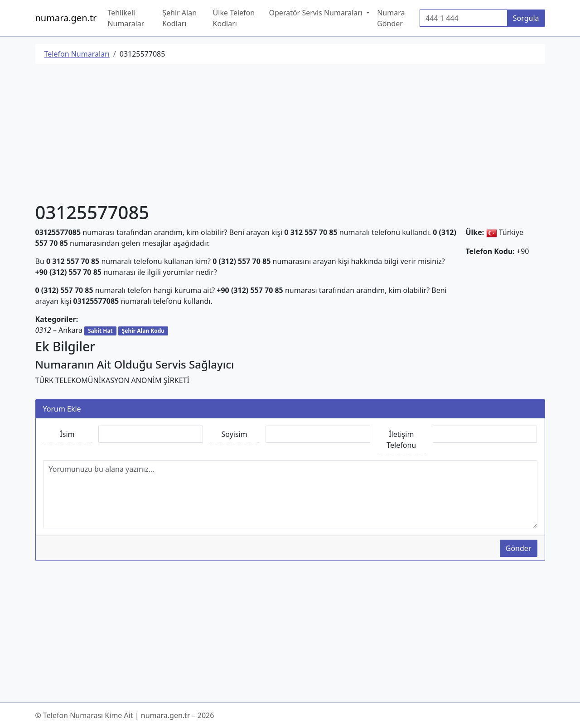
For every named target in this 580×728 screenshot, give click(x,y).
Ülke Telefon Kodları (234, 18)
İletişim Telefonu (401, 440)
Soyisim (234, 434)
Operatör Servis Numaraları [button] (317, 13)
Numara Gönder (391, 18)
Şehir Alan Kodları (179, 18)
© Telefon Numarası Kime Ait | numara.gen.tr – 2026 (125, 715)
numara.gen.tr (66, 18)
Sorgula (526, 18)
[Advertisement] (290, 134)
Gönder (519, 548)
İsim (67, 434)
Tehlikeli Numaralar (126, 18)
